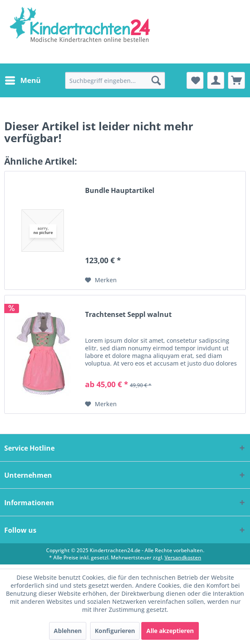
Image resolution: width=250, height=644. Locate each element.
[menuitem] (22, 80)
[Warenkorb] (236, 80)
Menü (23, 79)
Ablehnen (68, 631)
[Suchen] (156, 80)
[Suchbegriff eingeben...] (115, 80)
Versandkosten (183, 557)
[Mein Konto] (216, 80)
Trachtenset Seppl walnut (128, 315)
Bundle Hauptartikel (120, 191)
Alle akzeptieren (170, 631)
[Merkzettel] (195, 80)
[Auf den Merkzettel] (101, 280)
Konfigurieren (115, 631)
